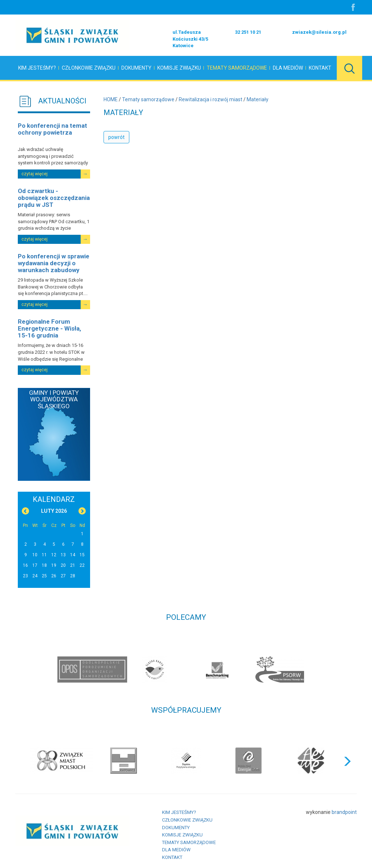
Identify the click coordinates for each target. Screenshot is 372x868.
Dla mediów (288, 68)
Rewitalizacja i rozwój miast (211, 99)
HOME (111, 99)
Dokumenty (136, 68)
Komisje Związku (179, 68)
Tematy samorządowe (237, 68)
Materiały (258, 99)
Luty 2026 (54, 511)
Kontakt (320, 68)
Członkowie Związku (89, 68)
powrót (116, 137)
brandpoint (344, 812)
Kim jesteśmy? (37, 68)
